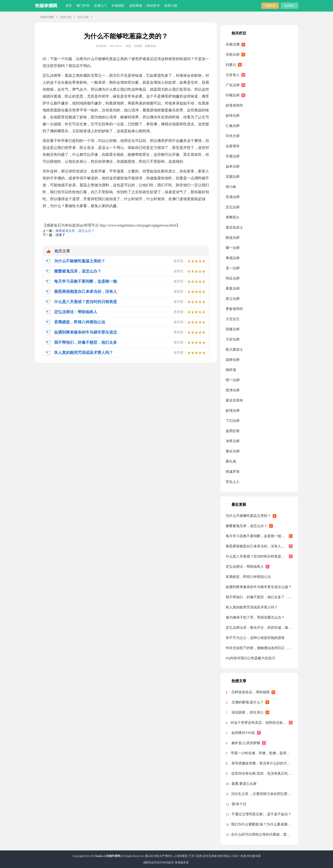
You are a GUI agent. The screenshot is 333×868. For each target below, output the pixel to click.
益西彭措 (233, 431)
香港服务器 (182, 862)
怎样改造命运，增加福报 (251, 692)
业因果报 (136, 6)
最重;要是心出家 (244, 784)
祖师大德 (171, 6)
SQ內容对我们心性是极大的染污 (250, 658)
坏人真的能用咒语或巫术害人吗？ (252, 607)
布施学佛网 (47, 17)
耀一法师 (233, 248)
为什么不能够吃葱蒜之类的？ (248, 516)
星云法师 (233, 299)
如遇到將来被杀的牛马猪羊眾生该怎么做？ (259, 587)
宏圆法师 (233, 177)
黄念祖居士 (234, 227)
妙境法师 (233, 411)
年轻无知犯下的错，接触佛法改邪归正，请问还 (259, 648)
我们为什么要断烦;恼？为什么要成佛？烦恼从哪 (262, 824)
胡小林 (231, 187)
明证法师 (233, 278)
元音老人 (233, 75)
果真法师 (233, 288)
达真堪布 (233, 146)
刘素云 (231, 65)
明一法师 (233, 380)
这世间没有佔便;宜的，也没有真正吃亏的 (262, 773)
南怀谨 (231, 370)
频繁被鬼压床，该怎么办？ (75, 231)
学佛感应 (118, 6)
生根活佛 (233, 44)
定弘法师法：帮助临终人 (245, 567)
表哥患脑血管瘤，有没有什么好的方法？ (262, 763)
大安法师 (233, 339)
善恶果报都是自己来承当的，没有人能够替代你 (259, 546)
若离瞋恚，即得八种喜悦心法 (248, 577)
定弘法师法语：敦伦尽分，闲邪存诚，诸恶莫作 (259, 628)
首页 (69, 6)
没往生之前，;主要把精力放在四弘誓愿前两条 (262, 794)
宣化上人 (233, 482)
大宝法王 (233, 319)
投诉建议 (290, 6)
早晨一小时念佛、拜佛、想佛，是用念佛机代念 (262, 753)
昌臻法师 (233, 329)
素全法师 (233, 451)
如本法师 (233, 166)
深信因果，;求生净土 (248, 712)
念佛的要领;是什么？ (248, 702)
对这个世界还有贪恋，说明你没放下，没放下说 (262, 723)
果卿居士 (233, 217)
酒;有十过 (239, 804)
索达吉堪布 (234, 400)
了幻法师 (233, 421)
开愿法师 (233, 156)
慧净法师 (233, 390)
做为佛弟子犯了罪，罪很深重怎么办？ (255, 617)
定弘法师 (83, 17)
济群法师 (233, 55)
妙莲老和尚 (234, 105)
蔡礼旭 (231, 461)
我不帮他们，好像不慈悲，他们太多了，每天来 (259, 597)
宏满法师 (233, 197)
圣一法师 (233, 268)
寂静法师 (233, 360)
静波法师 (233, 238)
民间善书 (153, 6)
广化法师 (233, 85)
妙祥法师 (233, 116)
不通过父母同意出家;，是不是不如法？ (261, 814)
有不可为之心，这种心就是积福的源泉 (255, 638)
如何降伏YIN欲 (243, 733)
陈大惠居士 (234, 350)
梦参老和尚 (234, 309)
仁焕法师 (233, 126)
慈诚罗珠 (233, 472)
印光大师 (233, 136)
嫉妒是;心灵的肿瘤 (246, 743)
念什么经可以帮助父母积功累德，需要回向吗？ (262, 834)
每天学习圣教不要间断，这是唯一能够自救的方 (259, 536)
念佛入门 (100, 6)
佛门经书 (83, 6)
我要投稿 (270, 6)
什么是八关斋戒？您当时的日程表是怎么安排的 (259, 556)
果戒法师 (233, 258)
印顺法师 (233, 95)
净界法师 (233, 441)
